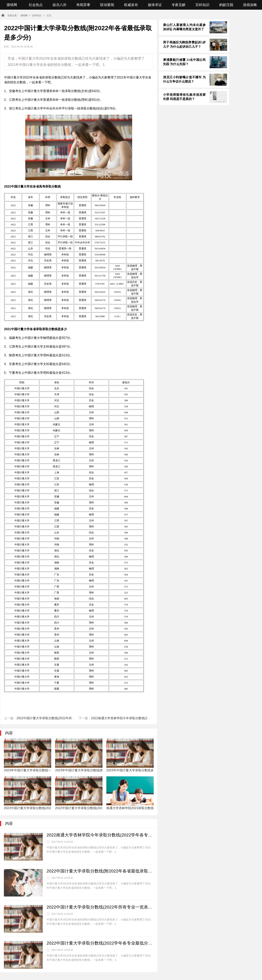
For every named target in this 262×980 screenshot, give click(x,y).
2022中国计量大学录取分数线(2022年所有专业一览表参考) (57, 718)
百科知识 (202, 5)
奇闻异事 (83, 5)
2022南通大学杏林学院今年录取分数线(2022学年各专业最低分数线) (138, 718)
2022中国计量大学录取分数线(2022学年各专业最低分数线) (100, 943)
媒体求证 (155, 5)
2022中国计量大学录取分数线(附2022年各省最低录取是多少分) (100, 871)
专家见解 (179, 5)
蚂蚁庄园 (226, 5)
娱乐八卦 (60, 5)
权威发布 (131, 5)
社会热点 (36, 5)
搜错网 (12, 5)
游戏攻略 (250, 5)
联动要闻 (107, 5)
